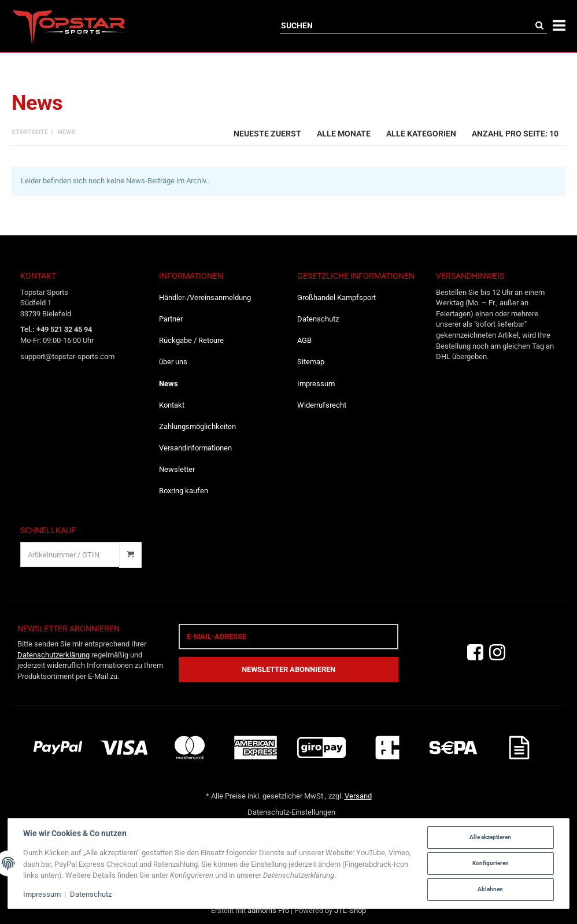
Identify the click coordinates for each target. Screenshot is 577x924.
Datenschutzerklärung (53, 655)
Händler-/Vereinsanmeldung (205, 297)
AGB (304, 340)
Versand (358, 796)
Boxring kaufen (184, 491)
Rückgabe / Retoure (191, 340)
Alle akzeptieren (490, 837)
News (169, 384)
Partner (171, 319)
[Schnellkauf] (70, 555)
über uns (173, 362)
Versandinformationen (195, 448)
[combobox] (267, 132)
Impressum (316, 384)
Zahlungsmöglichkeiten (197, 426)
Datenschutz (318, 319)
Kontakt (172, 405)
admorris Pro (268, 910)
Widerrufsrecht (322, 405)
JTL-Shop (350, 910)
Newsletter (177, 469)
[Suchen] (406, 25)
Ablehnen (490, 889)
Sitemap (311, 362)
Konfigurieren (491, 863)
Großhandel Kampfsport (336, 297)
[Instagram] (497, 653)
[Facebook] (475, 653)
